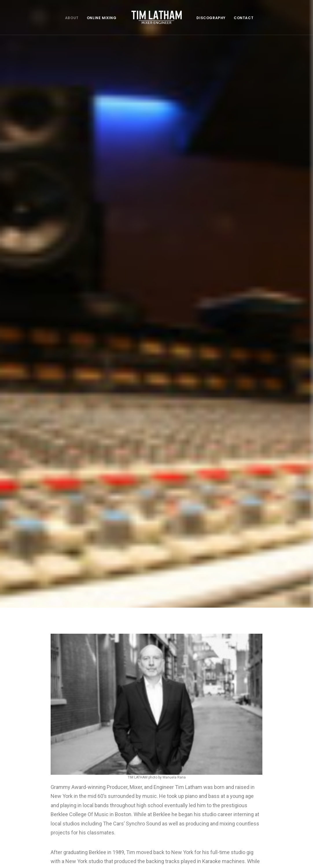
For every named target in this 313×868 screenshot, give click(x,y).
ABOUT (72, 18)
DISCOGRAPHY (211, 18)
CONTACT (244, 18)
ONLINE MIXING (102, 18)
